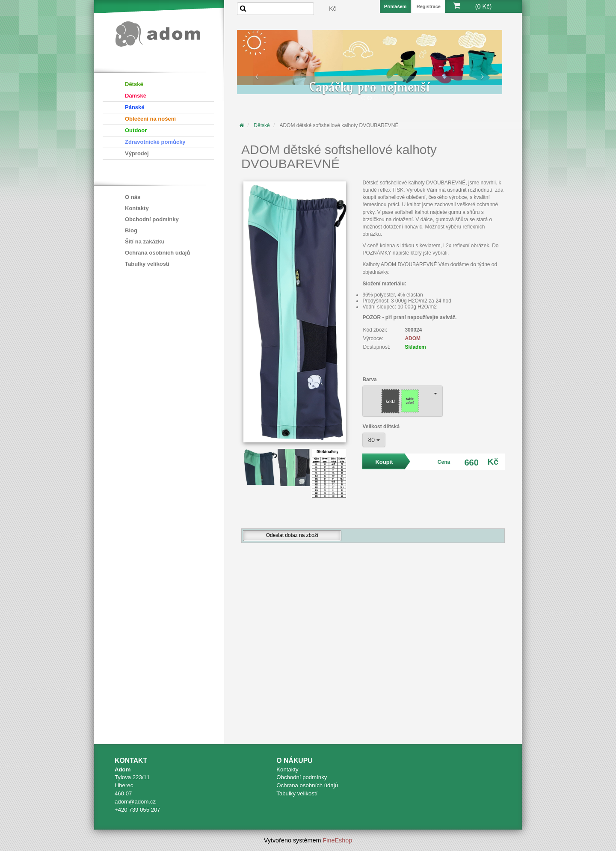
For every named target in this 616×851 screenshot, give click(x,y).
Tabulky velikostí (147, 264)
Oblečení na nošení (150, 119)
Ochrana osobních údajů (157, 253)
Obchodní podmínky (152, 219)
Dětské (134, 84)
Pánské (135, 107)
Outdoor (136, 130)
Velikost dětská (381, 427)
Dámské (136, 96)
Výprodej (137, 153)
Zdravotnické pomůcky (155, 142)
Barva (369, 380)
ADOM (413, 338)
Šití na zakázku (145, 242)
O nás (133, 197)
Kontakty (137, 208)
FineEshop (338, 840)
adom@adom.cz (135, 802)
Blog (131, 230)
